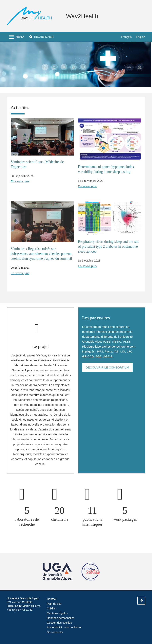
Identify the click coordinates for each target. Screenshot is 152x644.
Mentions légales (57, 613)
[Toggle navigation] (16, 37)
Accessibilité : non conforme (64, 627)
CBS (107, 342)
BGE (99, 356)
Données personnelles (61, 618)
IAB (116, 351)
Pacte (108, 351)
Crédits (51, 608)
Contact (52, 599)
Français (126, 37)
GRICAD (88, 356)
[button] (41, 37)
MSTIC (117, 342)
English (141, 37)
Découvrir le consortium (107, 367)
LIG (123, 351)
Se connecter (55, 632)
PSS (126, 342)
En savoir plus (20, 181)
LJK (129, 351)
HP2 (100, 351)
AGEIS (108, 356)
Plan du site (54, 604)
